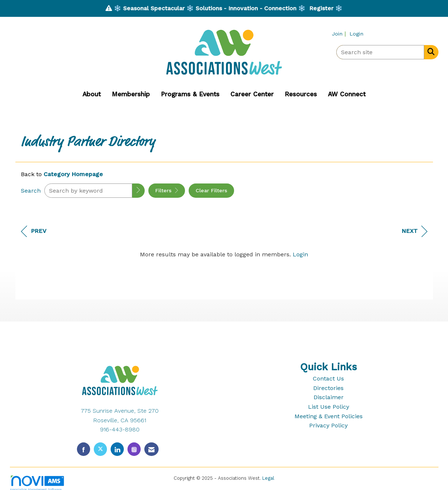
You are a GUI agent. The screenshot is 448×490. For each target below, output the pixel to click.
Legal (268, 478)
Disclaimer (329, 397)
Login (300, 254)
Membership (131, 94)
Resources (301, 94)
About (92, 94)
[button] (138, 191)
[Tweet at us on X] (100, 449)
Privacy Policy (328, 425)
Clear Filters (211, 190)
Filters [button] (167, 190)
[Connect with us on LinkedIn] (117, 449)
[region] (224, 276)
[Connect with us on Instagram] (134, 449)
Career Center (252, 94)
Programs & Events (190, 94)
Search (31, 191)
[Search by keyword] (88, 191)
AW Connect (347, 94)
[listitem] (340, 34)
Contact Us (328, 378)
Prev (34, 231)
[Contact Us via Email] (151, 449)
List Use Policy (329, 407)
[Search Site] (430, 52)
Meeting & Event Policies (329, 416)
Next (414, 231)
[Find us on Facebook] (84, 449)
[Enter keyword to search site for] (380, 52)
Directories (328, 388)
